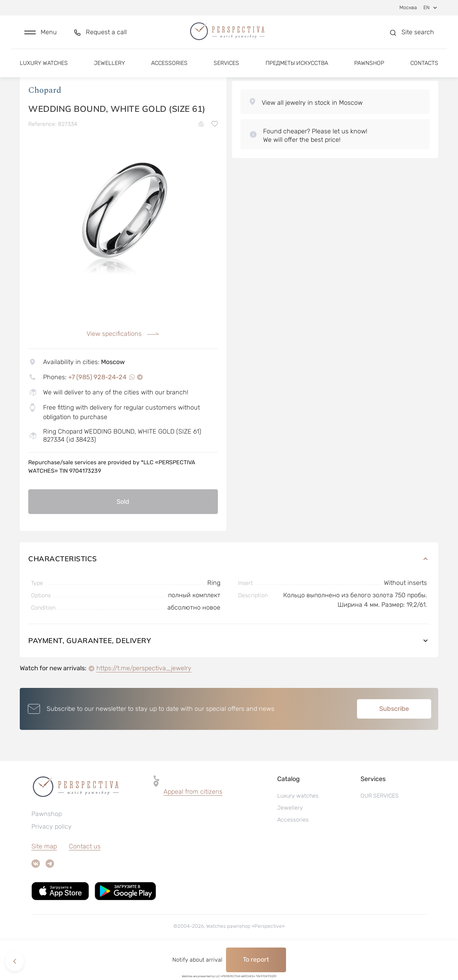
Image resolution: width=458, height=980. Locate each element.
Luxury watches (44, 66)
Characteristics (229, 588)
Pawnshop (369, 66)
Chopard (45, 120)
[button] (41, 34)
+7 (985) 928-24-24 (97, 406)
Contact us (85, 876)
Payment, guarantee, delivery (229, 670)
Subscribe (394, 738)
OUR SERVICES (380, 825)
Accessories (169, 66)
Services (226, 66)
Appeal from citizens (193, 821)
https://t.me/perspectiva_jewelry (144, 698)
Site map (44, 876)
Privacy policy (52, 856)
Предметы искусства (297, 66)
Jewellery (109, 66)
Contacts (424, 66)
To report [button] (256, 960)
